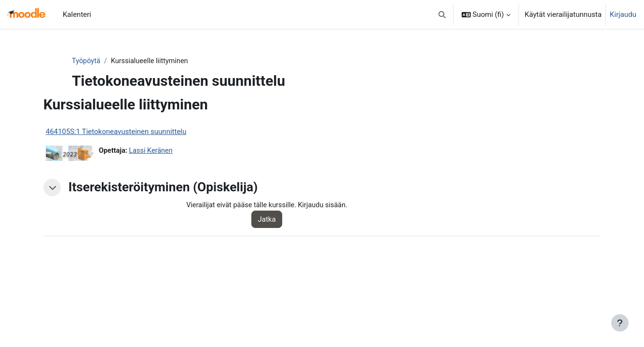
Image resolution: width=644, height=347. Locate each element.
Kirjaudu (623, 14)
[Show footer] (620, 323)
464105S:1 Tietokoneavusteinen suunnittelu (137, 132)
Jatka (280, 220)
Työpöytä (105, 61)
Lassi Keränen (174, 151)
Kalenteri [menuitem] (77, 14)
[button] (442, 14)
